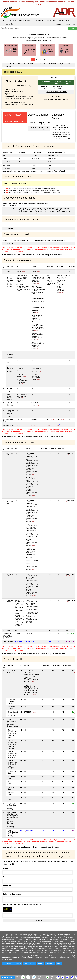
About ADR (59, 24)
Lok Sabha (13, 20)
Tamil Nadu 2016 (16, 64)
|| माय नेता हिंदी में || (7, 24)
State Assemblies (25, 20)
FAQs (59, 964)
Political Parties (51, 20)
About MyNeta (71, 24)
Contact (40, 964)
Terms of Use (50, 964)
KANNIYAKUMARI (30, 64)
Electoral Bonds (65, 20)
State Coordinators (30, 964)
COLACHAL (42, 64)
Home (4, 20)
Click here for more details (56, 92)
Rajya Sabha (38, 20)
